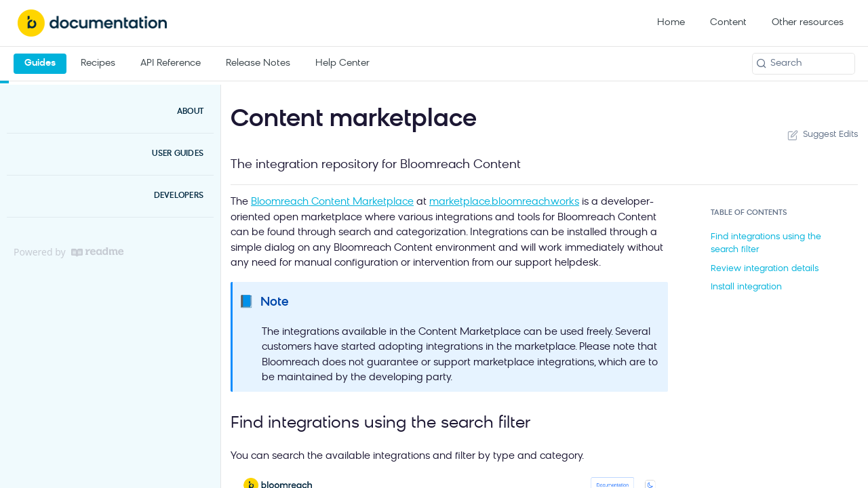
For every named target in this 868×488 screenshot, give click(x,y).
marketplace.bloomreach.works (504, 202)
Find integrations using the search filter (766, 244)
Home (671, 23)
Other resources (808, 23)
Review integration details (765, 269)
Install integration (746, 287)
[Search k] (804, 64)
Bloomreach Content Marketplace (332, 202)
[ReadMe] (97, 252)
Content (728, 23)
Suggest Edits (821, 135)
